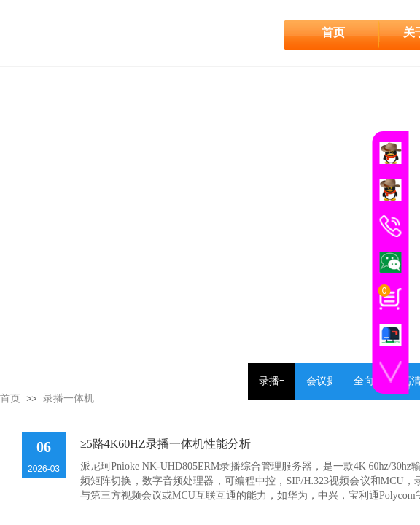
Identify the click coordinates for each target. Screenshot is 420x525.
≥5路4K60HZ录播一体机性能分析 (166, 444)
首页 (333, 32)
